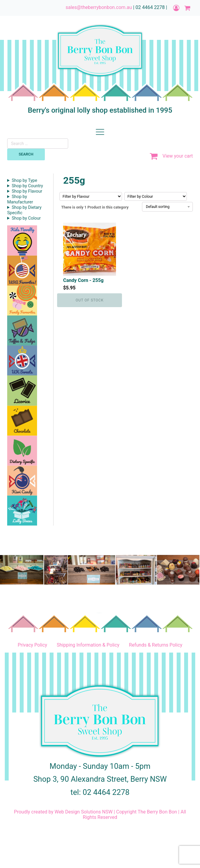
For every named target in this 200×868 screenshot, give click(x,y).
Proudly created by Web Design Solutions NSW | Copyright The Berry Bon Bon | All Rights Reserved (100, 815)
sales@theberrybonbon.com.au (99, 7)
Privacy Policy (32, 645)
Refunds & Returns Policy (155, 645)
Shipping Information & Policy (88, 645)
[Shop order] (167, 207)
